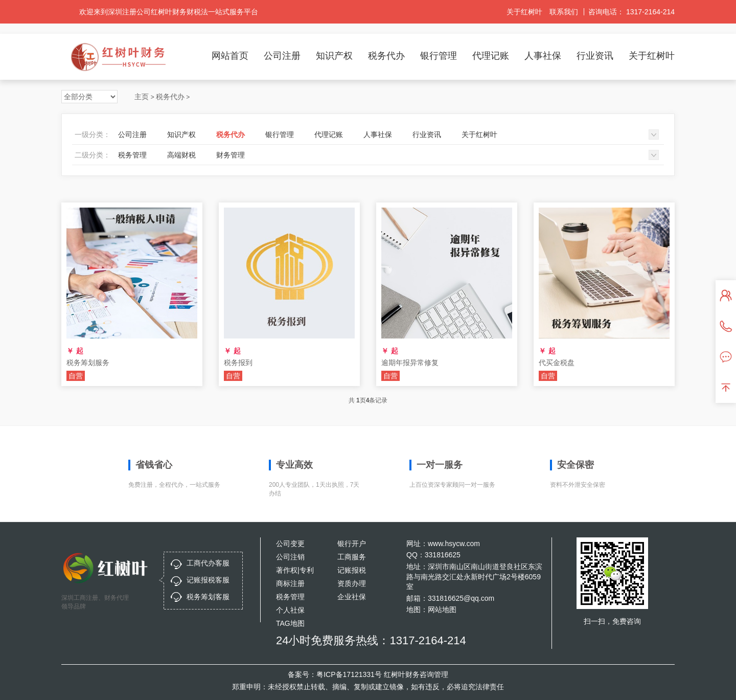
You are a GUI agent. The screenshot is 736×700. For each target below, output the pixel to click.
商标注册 (290, 583)
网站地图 (442, 609)
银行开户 (352, 544)
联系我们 (564, 12)
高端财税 (181, 155)
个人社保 (290, 610)
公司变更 (290, 544)
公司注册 (282, 56)
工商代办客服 (208, 563)
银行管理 (439, 56)
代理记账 (491, 56)
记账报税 (352, 570)
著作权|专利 (295, 570)
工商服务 (352, 557)
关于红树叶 (524, 12)
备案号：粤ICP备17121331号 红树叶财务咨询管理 (368, 674)
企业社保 (352, 597)
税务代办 (386, 56)
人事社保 (543, 56)
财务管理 (231, 155)
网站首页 (230, 56)
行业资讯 (595, 56)
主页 (142, 97)
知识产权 (334, 56)
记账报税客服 (208, 580)
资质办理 (352, 583)
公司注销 (290, 557)
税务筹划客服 (208, 597)
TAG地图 (290, 623)
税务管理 (132, 155)
